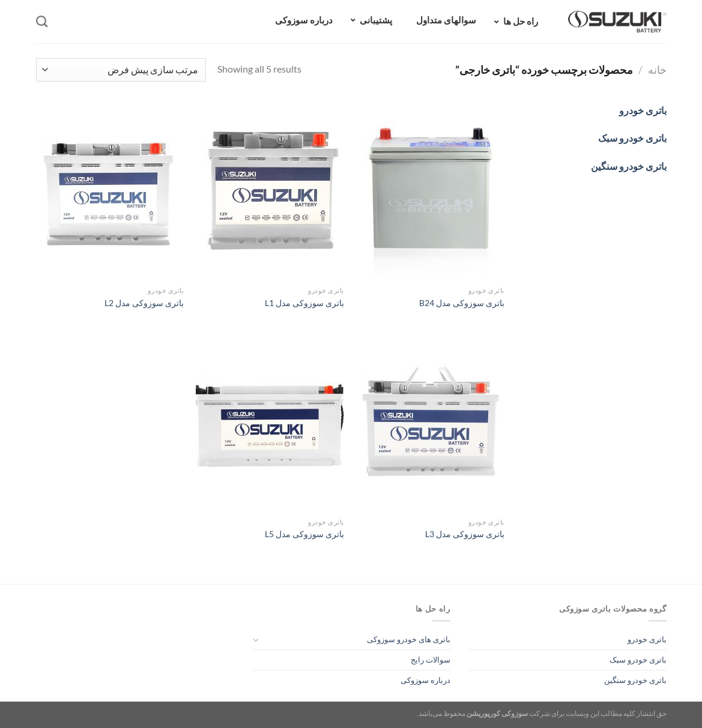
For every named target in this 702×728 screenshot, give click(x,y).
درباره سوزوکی (425, 680)
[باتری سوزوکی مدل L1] (270, 191)
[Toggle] (256, 640)
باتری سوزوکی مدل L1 (304, 303)
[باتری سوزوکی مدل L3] (430, 423)
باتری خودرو (647, 639)
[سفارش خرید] (121, 70)
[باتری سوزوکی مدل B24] (430, 191)
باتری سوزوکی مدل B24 (462, 303)
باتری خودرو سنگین (635, 680)
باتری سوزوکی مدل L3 (465, 534)
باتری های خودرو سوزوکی (409, 639)
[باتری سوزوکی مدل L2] (110, 191)
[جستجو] (42, 21)
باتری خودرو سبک (638, 660)
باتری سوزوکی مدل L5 (304, 534)
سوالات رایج (431, 660)
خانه (657, 70)
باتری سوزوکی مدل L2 (144, 303)
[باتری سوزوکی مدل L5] (270, 423)
